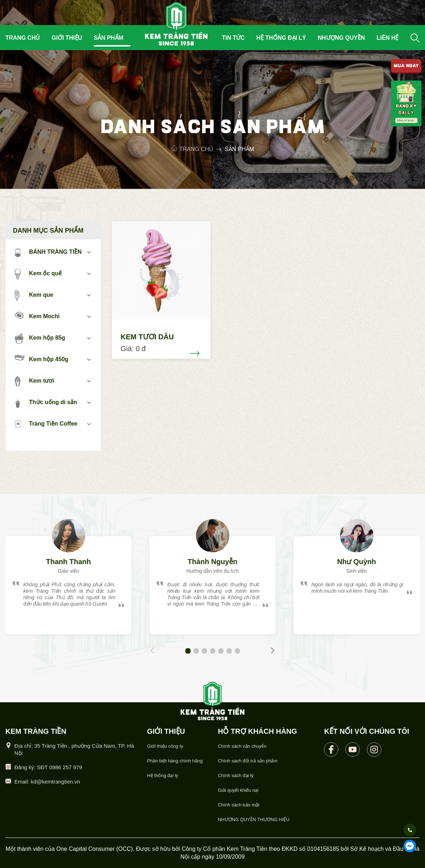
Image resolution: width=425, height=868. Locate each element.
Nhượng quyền (342, 38)
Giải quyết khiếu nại (238, 790)
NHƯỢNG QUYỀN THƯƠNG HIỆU (254, 819)
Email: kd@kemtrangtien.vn (47, 782)
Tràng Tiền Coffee (46, 424)
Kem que (34, 295)
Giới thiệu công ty (165, 746)
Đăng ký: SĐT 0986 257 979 (48, 767)
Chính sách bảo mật (239, 805)
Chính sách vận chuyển (242, 746)
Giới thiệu (67, 38)
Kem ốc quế (38, 274)
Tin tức (233, 38)
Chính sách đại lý (236, 775)
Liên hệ (388, 38)
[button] (188, 651)
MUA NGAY (406, 66)
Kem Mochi (37, 316)
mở (89, 252)
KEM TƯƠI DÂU (147, 337)
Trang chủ (23, 38)
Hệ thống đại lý (281, 38)
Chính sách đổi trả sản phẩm (248, 761)
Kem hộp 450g (42, 358)
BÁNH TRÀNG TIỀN (48, 252)
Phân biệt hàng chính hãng (175, 761)
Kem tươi (34, 381)
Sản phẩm (109, 38)
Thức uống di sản (46, 403)
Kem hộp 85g (40, 338)
